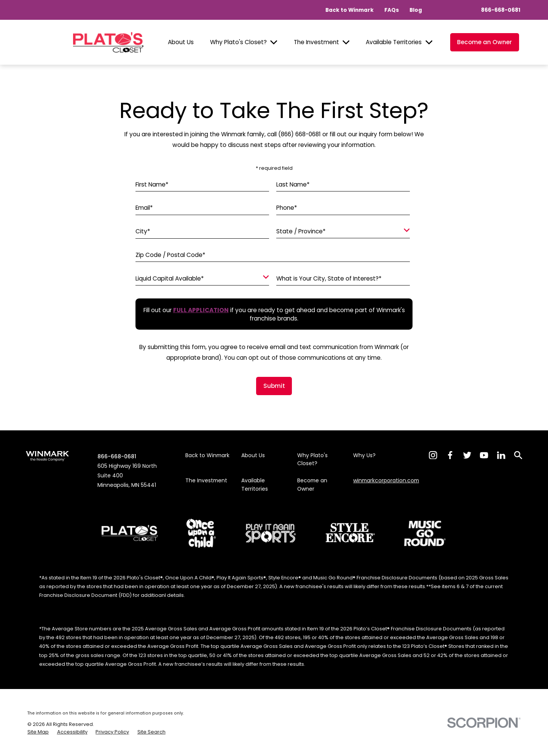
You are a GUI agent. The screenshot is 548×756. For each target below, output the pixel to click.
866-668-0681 (501, 10)
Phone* (287, 208)
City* (143, 232)
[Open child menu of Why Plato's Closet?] (274, 42)
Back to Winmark (350, 10)
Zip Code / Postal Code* (170, 255)
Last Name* (293, 185)
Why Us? (364, 455)
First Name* (152, 185)
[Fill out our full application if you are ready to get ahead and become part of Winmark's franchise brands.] (201, 310)
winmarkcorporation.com (386, 480)
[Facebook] (450, 455)
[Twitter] (467, 455)
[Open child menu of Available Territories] (429, 42)
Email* (144, 208)
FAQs (392, 10)
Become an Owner (484, 42)
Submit (274, 386)
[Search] (518, 455)
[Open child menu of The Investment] (346, 42)
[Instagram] (433, 455)
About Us (181, 42)
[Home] (108, 42)
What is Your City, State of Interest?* (329, 279)
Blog (416, 10)
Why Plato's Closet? (238, 42)
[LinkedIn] (501, 455)
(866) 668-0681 (299, 134)
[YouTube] (484, 455)
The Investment (316, 42)
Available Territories (394, 42)
